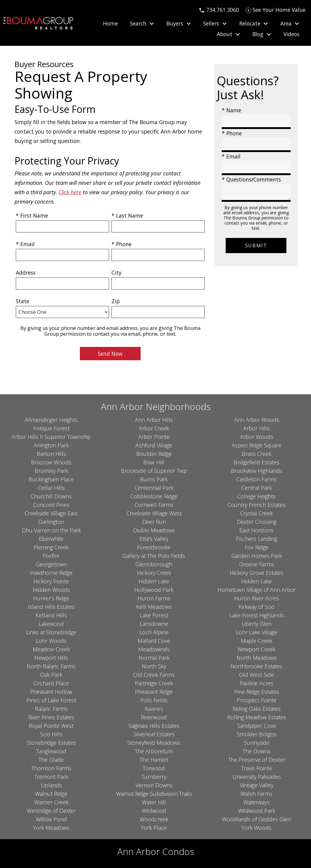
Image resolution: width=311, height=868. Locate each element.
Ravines (154, 709)
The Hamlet (154, 760)
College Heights (256, 496)
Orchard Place (51, 683)
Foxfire (51, 556)
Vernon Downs (154, 785)
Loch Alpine (154, 632)
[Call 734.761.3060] (219, 10)
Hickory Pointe (51, 581)
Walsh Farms (256, 794)
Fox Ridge (257, 547)
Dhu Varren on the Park (51, 530)
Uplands (51, 785)
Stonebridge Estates (51, 743)
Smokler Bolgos (257, 734)
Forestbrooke (154, 547)
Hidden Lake (154, 581)
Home (110, 24)
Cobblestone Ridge (154, 496)
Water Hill (154, 802)
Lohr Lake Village (257, 632)
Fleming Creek (51, 547)
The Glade (51, 760)
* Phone (121, 244)
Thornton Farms (51, 768)
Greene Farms (257, 564)
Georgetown (51, 564)
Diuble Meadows (154, 530)
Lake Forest (154, 615)
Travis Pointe (257, 768)
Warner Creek (51, 802)
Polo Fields (154, 700)
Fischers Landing (256, 539)
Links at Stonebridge (51, 632)
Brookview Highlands (257, 471)
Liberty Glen (257, 624)
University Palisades (257, 777)
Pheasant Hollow (51, 692)
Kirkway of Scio (256, 607)
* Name (231, 110)
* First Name (32, 215)
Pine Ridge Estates (257, 692)
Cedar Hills (51, 488)
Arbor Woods (257, 437)
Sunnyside (257, 743)
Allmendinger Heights (51, 420)
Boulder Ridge (154, 454)
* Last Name (127, 215)
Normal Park (154, 658)
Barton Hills (51, 454)
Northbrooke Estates (256, 666)
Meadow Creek (51, 649)
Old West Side (256, 675)
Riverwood (154, 717)
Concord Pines (51, 505)
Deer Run (154, 522)
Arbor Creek (154, 428)
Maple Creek (256, 641)
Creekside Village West (154, 513)
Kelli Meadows (154, 607)
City (116, 273)
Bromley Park (51, 471)
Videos (291, 34)
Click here (70, 192)
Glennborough (154, 564)
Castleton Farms (256, 479)
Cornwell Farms (154, 505)
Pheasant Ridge (154, 692)
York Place (154, 828)
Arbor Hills (256, 428)
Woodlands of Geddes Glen (257, 819)
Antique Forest (51, 428)
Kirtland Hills (51, 615)
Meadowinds (154, 649)
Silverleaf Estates (154, 734)
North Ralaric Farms (51, 666)
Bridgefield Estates (256, 462)
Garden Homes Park (257, 556)
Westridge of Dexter (51, 811)
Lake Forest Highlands (257, 615)
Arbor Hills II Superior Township (51, 437)
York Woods (256, 828)
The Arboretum (154, 751)
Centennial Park (154, 488)
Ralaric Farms (51, 709)
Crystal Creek (256, 513)
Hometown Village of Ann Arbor (257, 590)
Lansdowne (154, 624)
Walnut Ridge (51, 794)
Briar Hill (154, 462)
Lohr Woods (51, 641)
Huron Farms (154, 598)
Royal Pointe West (51, 726)
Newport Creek (256, 649)
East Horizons (256, 530)
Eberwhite (51, 539)
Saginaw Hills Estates (154, 726)
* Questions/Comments (251, 179)
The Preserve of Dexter (257, 760)
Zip (116, 301)
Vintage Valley (257, 785)
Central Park (257, 488)
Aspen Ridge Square (257, 445)
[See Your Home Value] (276, 10)
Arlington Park (51, 445)
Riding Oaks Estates (257, 709)
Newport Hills (51, 658)
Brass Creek (257, 454)
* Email (25, 244)
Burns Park (154, 479)
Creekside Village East (51, 513)
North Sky (154, 666)
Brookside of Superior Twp (154, 471)
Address (26, 273)
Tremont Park (51, 777)
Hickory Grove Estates (257, 573)
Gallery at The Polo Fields (154, 556)
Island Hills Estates (51, 607)
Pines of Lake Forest (51, 700)
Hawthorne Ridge (51, 573)
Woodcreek (154, 819)
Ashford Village (154, 445)
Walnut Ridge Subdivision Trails (154, 794)
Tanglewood (51, 751)
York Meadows (51, 828)
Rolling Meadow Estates (257, 717)
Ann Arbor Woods (257, 420)
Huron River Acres (257, 598)
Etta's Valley (154, 539)
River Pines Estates (51, 717)
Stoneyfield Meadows (154, 743)
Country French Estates (256, 505)
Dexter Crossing (257, 522)
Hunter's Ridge (51, 598)
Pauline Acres (256, 683)
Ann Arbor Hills (154, 420)
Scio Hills (51, 734)
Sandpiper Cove (257, 726)
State (22, 301)
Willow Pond (51, 819)
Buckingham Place (51, 479)
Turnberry (154, 777)
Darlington (51, 522)
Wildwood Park (257, 811)
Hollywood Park (154, 590)
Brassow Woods (51, 462)
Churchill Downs (51, 496)
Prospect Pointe (256, 700)
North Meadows (257, 658)
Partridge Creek (154, 683)
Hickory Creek (154, 573)
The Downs (257, 751)
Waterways (256, 802)
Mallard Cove (154, 641)
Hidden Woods (51, 590)
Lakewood (51, 624)
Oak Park (51, 675)
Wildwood (154, 811)
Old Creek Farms (154, 675)
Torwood (154, 768)
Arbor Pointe (154, 437)
